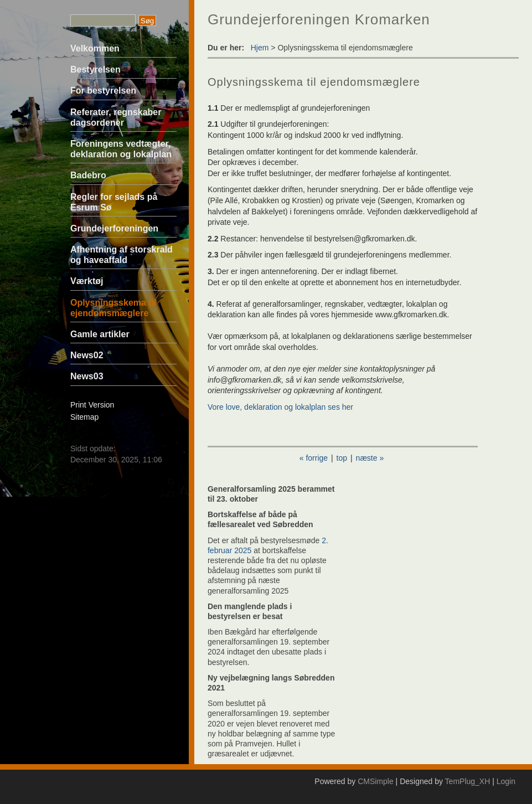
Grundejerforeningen (114, 228)
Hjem (260, 48)
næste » (370, 458)
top (342, 458)
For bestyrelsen (103, 91)
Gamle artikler (100, 334)
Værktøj (87, 281)
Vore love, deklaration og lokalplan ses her (280, 407)
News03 (87, 376)
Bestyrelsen (95, 69)
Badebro (88, 175)
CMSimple (376, 781)
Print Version (92, 405)
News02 (87, 355)
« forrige (314, 458)
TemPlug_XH (468, 781)
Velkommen (95, 48)
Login (506, 781)
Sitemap (84, 417)
